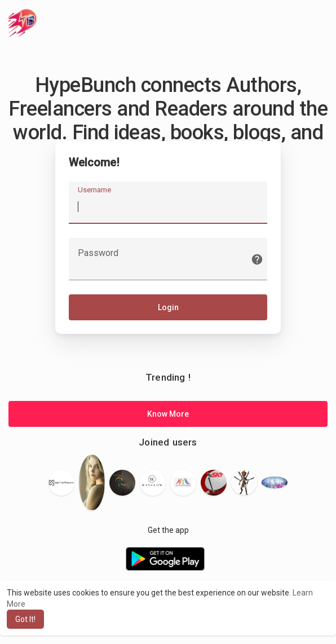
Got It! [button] (25, 619)
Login (168, 308)
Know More (168, 416)
